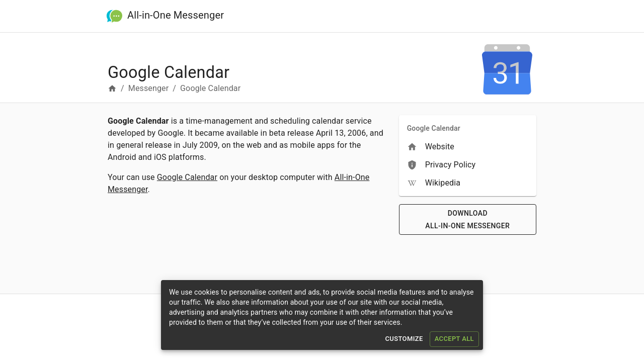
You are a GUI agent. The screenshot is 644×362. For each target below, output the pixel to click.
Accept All (454, 339)
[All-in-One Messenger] (114, 16)
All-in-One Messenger (176, 15)
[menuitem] (468, 147)
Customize (404, 339)
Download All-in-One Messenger (468, 219)
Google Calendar (187, 177)
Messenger (149, 88)
